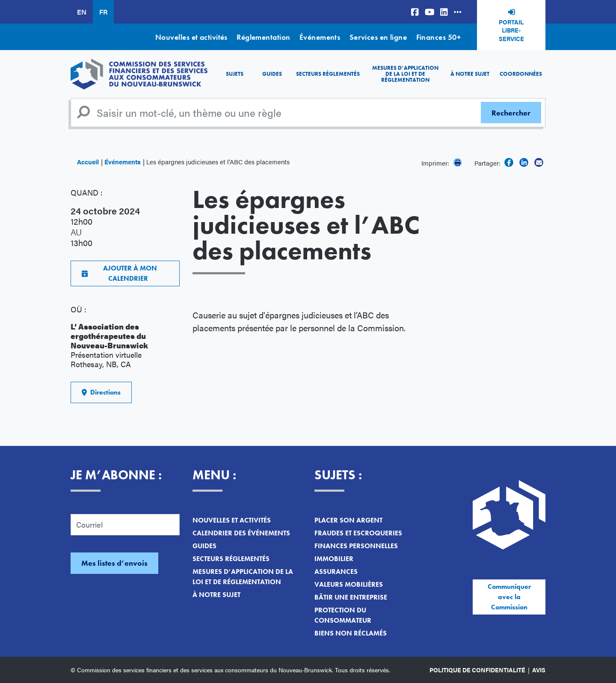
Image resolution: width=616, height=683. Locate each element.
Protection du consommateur (343, 615)
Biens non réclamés (351, 633)
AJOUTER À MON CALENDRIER (119, 273)
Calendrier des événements (241, 533)
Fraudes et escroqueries (358, 533)
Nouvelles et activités (191, 37)
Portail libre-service (511, 30)
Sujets (235, 74)
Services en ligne (378, 37)
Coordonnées (521, 74)
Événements (320, 37)
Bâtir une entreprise (351, 597)
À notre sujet (470, 74)
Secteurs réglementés (328, 74)
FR (103, 12)
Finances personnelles (356, 546)
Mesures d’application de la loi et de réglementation (405, 74)
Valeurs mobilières (349, 584)
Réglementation (263, 37)
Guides (272, 74)
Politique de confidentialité (477, 670)
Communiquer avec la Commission (509, 597)
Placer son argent (348, 520)
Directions (101, 392)
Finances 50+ (438, 37)
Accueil (88, 162)
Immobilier (334, 559)
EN (82, 12)
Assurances (336, 572)
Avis (539, 670)
